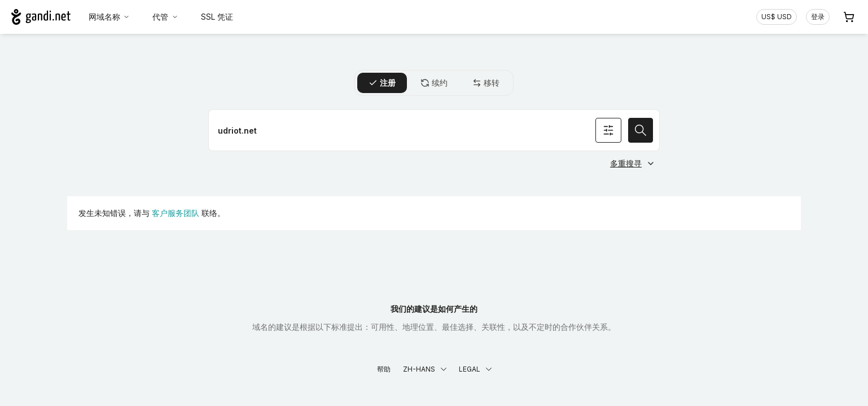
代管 (165, 17)
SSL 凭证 (217, 17)
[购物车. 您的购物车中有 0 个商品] (849, 17)
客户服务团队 (176, 213)
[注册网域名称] (434, 130)
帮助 (384, 369)
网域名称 (109, 17)
